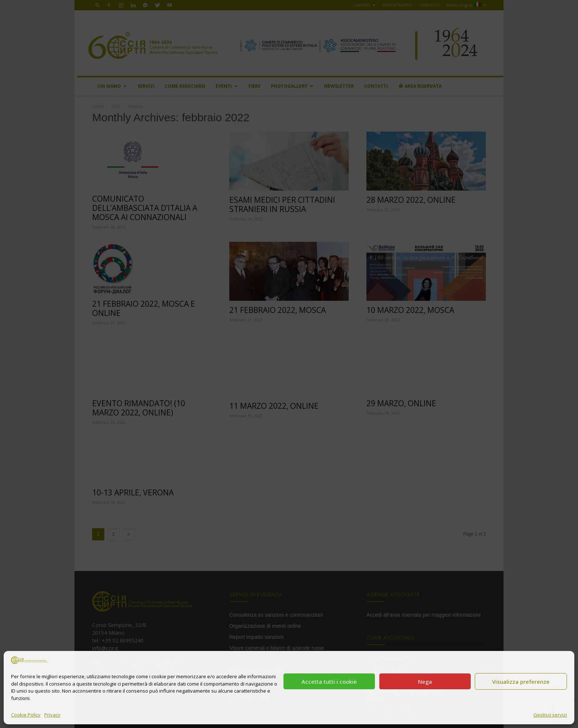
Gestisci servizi (550, 715)
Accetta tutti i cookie (329, 682)
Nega (425, 682)
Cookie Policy (26, 715)
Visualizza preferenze (521, 682)
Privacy (52, 715)
